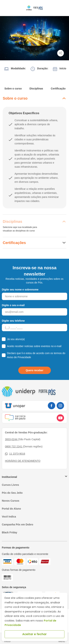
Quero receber (35, 370)
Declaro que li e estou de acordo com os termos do (36, 355)
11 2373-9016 (15, 454)
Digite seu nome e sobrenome (20, 290)
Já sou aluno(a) (16, 339)
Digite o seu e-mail (13, 305)
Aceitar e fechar (34, 634)
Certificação (58, 89)
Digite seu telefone (13, 321)
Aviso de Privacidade (19, 357)
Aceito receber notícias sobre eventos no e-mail (34, 346)
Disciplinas (36, 89)
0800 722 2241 (14, 446)
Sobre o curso (13, 89)
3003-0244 (11, 439)
